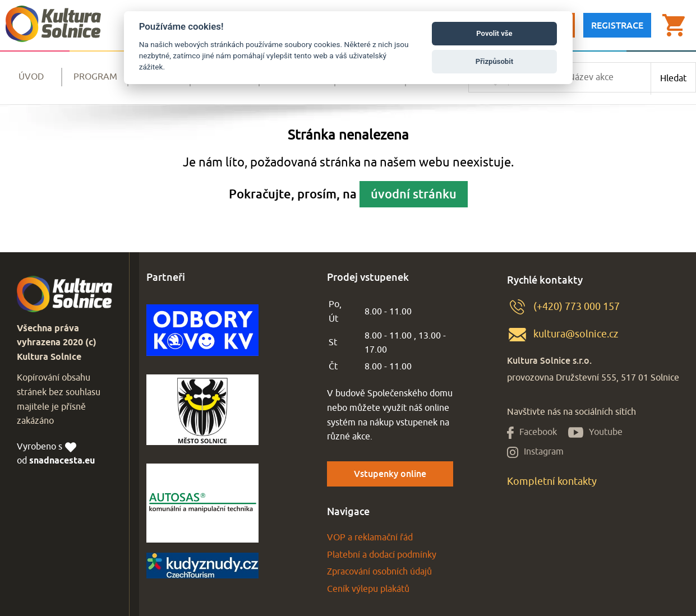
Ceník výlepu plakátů (368, 589)
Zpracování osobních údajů (379, 572)
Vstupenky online (390, 474)
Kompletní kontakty (552, 481)
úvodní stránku (414, 194)
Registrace (617, 25)
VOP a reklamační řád (370, 538)
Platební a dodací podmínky (382, 555)
